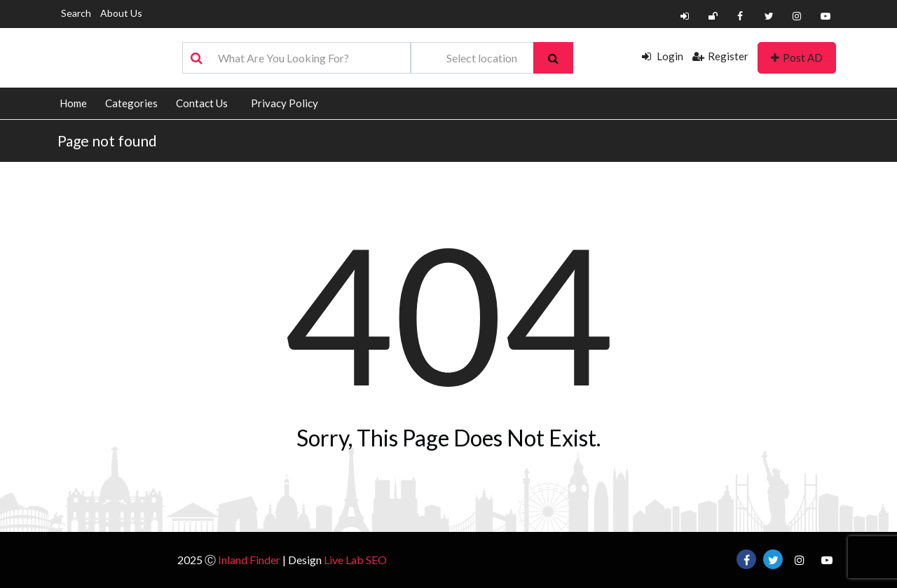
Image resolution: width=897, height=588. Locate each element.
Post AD (797, 57)
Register (720, 56)
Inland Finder (249, 560)
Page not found (107, 141)
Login (663, 56)
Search (76, 13)
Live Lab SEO (355, 560)
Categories (131, 103)
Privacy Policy (285, 103)
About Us (121, 13)
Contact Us (202, 103)
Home (73, 103)
